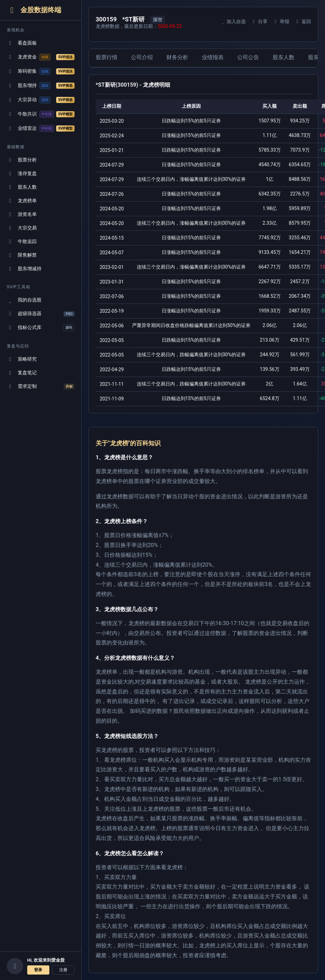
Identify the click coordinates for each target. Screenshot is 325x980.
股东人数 (22, 187)
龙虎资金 (41, 57)
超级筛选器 (41, 314)
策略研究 (22, 359)
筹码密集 (41, 71)
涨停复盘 (22, 174)
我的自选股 (24, 300)
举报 (281, 21)
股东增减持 (24, 269)
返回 (303, 21)
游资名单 (22, 214)
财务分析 (177, 57)
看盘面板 (22, 43)
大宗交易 (22, 228)
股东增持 (41, 86)
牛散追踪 (22, 242)
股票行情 (107, 57)
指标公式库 (41, 328)
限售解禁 (22, 255)
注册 (63, 970)
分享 (259, 21)
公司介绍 (142, 57)
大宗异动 (41, 100)
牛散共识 (41, 114)
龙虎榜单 (22, 201)
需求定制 (41, 386)
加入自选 (233, 21)
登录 (38, 970)
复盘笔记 (22, 373)
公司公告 (248, 57)
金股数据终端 (34, 10)
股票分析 (22, 160)
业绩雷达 (41, 128)
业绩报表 (213, 57)
